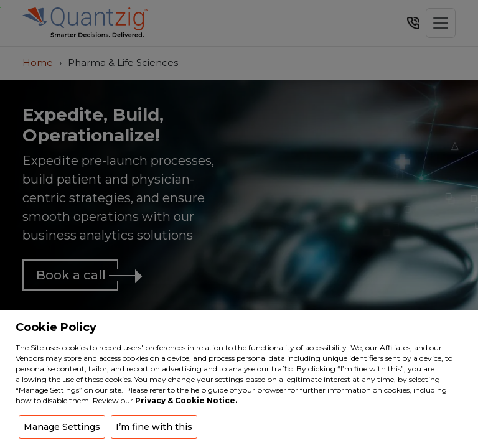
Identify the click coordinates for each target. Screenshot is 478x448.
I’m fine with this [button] (154, 427)
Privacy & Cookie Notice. (186, 400)
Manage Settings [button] (62, 427)
